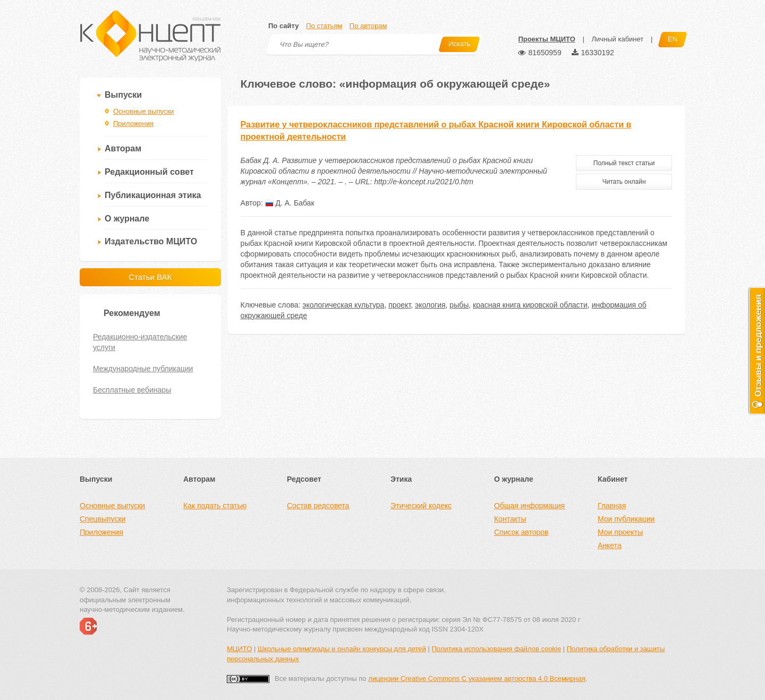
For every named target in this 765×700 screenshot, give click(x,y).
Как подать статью (215, 506)
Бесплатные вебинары (132, 390)
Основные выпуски (143, 111)
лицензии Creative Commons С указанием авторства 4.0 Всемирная (477, 678)
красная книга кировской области (530, 305)
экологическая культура (343, 305)
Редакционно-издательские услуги (140, 342)
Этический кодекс (421, 506)
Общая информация (529, 506)
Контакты (510, 519)
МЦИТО (239, 649)
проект (399, 305)
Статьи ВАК (150, 277)
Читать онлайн (624, 182)
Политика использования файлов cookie (496, 649)
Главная (612, 506)
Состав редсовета (318, 506)
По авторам (368, 26)
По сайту (283, 26)
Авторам (123, 148)
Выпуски (123, 95)
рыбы (459, 305)
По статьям (324, 26)
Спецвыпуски (103, 519)
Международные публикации (143, 369)
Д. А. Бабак (290, 203)
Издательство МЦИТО (151, 241)
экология (430, 305)
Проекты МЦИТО (546, 39)
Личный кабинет (617, 39)
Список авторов (521, 532)
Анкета (610, 545)
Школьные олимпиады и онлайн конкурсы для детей (342, 649)
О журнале (127, 219)
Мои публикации (626, 519)
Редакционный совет (149, 172)
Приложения (133, 123)
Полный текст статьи (624, 163)
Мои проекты (620, 532)
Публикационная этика (153, 195)
